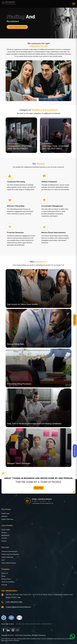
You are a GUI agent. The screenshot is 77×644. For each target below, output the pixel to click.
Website (4, 516)
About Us (5, 573)
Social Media (6, 530)
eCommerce (5, 535)
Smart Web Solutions (9, 563)
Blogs (3, 576)
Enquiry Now (75, 320)
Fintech (4, 541)
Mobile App (5, 514)
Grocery (4, 532)
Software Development (9, 551)
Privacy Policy (6, 579)
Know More (39, 488)
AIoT (3, 560)
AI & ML (4, 538)
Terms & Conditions (8, 582)
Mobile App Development (10, 554)
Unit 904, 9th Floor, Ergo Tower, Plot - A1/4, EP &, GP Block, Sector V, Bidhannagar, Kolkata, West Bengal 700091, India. (39, 596)
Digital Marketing (7, 519)
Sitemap (4, 585)
